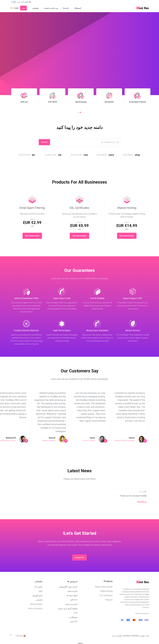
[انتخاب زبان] (21, 636)
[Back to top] (11, 635)
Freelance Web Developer (124, 440)
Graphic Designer (49, 440)
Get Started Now (127, 236)
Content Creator (89, 440)
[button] (80, 112)
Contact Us (79, 557)
